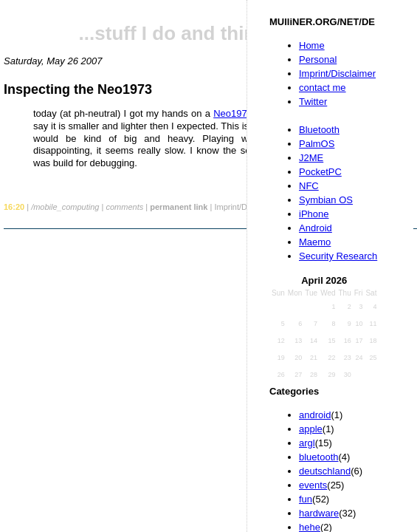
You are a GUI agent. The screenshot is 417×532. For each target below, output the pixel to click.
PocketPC (320, 172)
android (315, 415)
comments (124, 207)
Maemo (315, 242)
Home (312, 45)
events (313, 485)
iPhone (314, 214)
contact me (323, 88)
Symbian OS (326, 200)
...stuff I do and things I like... (211, 33)
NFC (309, 186)
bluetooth (319, 457)
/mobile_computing (65, 207)
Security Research (338, 256)
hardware (319, 513)
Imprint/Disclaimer (337, 74)
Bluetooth (319, 130)
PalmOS (317, 144)
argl (307, 443)
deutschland (325, 471)
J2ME (311, 158)
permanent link (179, 207)
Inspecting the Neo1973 (78, 89)
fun (306, 499)
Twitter (313, 102)
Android (316, 228)
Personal (318, 59)
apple (311, 429)
